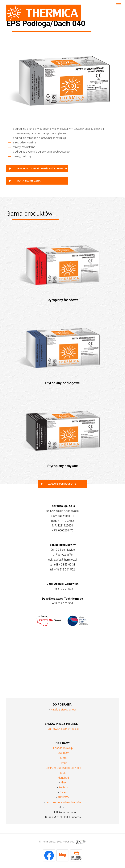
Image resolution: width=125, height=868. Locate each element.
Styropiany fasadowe (63, 262)
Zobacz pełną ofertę (62, 484)
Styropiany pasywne (63, 428)
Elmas (63, 763)
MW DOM (63, 753)
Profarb (63, 788)
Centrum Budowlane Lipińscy (63, 768)
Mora (63, 758)
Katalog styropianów (63, 710)
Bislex (63, 792)
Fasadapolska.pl (63, 748)
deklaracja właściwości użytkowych (42, 168)
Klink (63, 783)
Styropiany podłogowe (63, 345)
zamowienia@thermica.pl (63, 729)
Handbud (63, 778)
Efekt (63, 773)
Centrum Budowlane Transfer (63, 802)
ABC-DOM (63, 797)
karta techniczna (28, 181)
